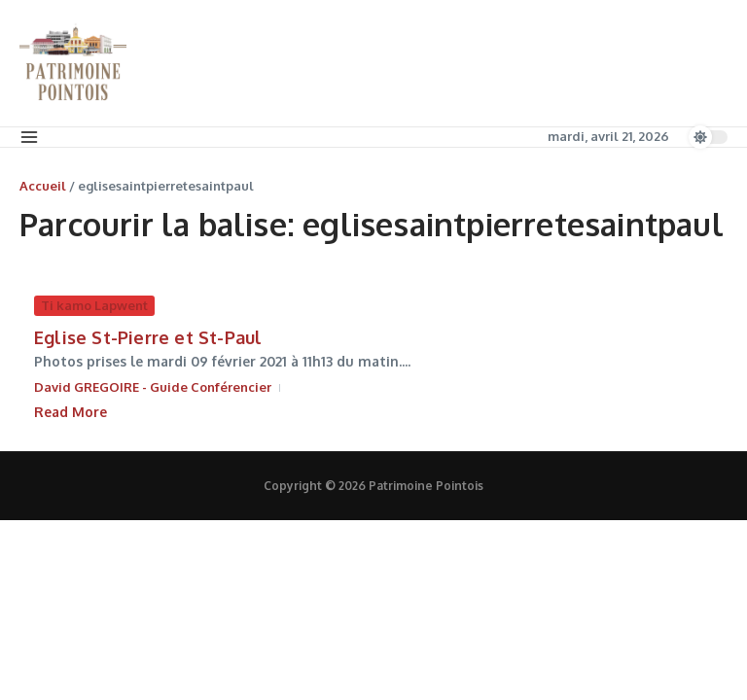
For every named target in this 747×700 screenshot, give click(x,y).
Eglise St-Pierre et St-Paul (148, 337)
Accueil (43, 186)
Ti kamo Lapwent (94, 305)
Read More (71, 412)
